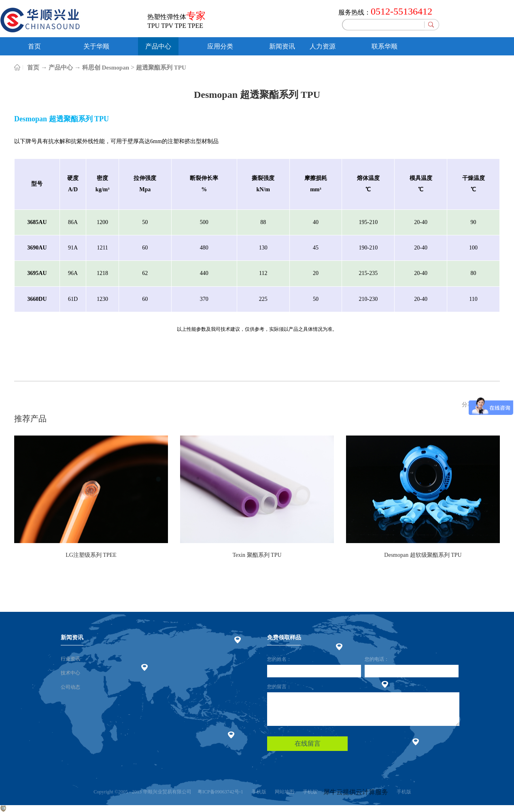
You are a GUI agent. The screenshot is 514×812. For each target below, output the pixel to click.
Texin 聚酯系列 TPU (257, 555)
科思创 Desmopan (106, 68)
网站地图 (283, 792)
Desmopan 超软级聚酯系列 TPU (423, 555)
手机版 (258, 792)
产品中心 (61, 68)
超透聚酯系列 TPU (161, 68)
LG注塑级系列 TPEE (91, 555)
